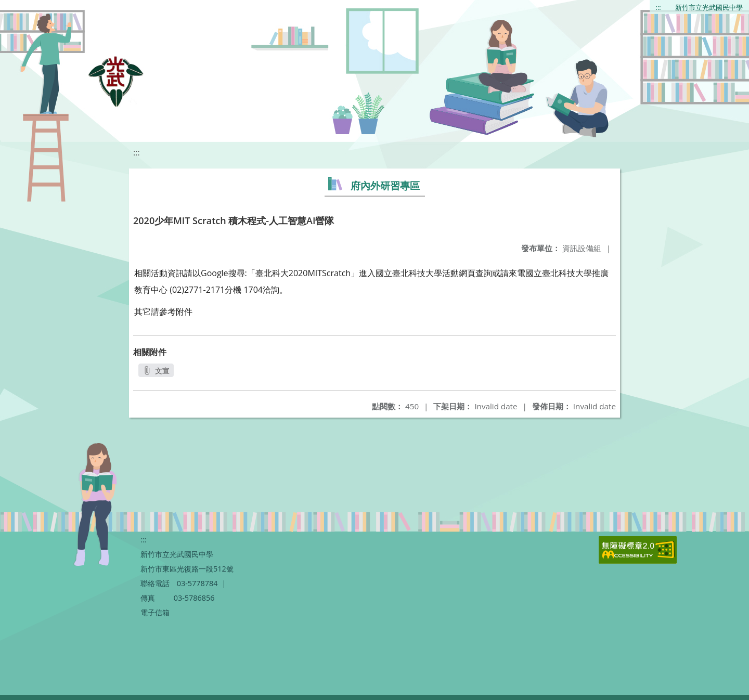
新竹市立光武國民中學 (709, 7)
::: (658, 7)
